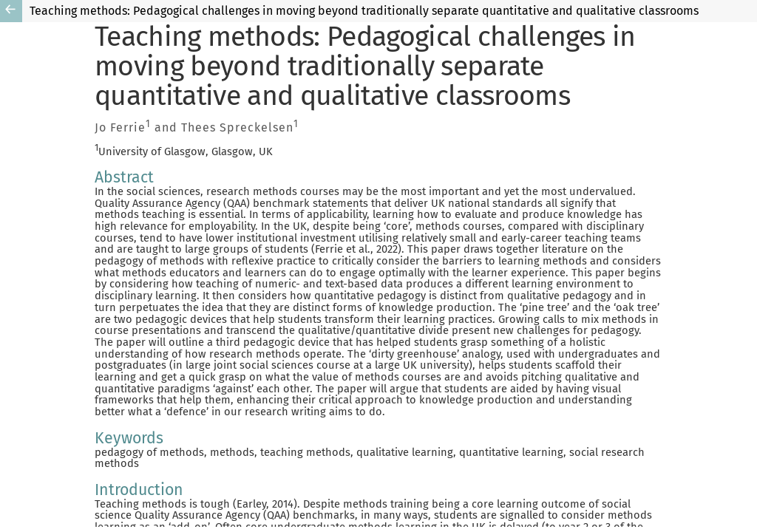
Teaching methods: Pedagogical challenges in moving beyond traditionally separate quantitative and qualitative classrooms (364, 11)
